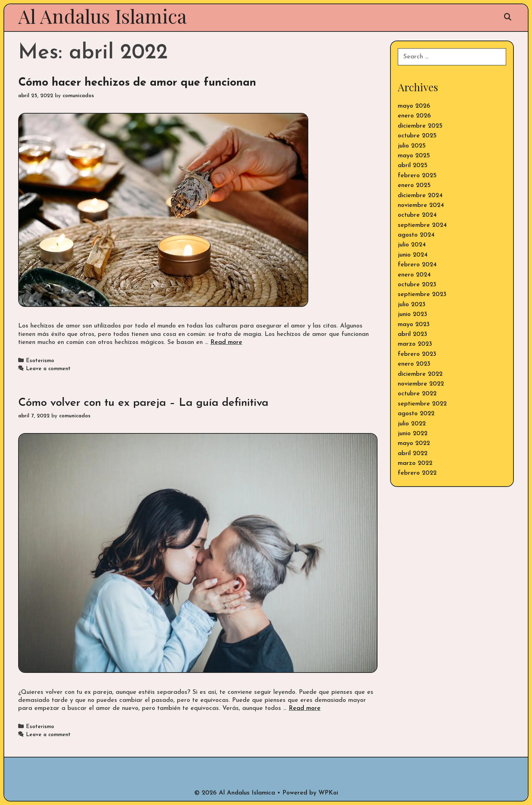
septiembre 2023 (422, 294)
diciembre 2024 (420, 196)
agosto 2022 (416, 414)
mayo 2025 (414, 156)
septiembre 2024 (422, 225)
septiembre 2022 (422, 404)
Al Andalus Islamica (102, 16)
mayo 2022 (414, 443)
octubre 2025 (417, 136)
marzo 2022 (415, 463)
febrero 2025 (417, 176)
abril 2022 (413, 454)
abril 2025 (413, 166)
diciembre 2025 (420, 126)
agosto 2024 (416, 235)
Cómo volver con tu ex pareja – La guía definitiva (143, 403)
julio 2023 (412, 305)
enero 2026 (414, 116)
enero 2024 (414, 275)
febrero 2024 (417, 265)
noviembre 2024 (421, 205)
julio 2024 (412, 245)
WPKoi (328, 793)
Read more (226, 342)
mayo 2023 (414, 325)
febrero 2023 (417, 354)
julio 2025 (412, 146)
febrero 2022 (417, 473)
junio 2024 (413, 255)
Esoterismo (40, 361)
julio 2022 (412, 424)
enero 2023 (414, 364)
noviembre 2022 (421, 384)
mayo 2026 (414, 106)
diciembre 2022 (420, 374)
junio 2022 (413, 434)
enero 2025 (414, 185)
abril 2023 (412, 334)
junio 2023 (412, 314)
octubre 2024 (417, 215)
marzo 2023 (415, 344)
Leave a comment (48, 369)
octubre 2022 (417, 394)
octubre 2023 (417, 285)
